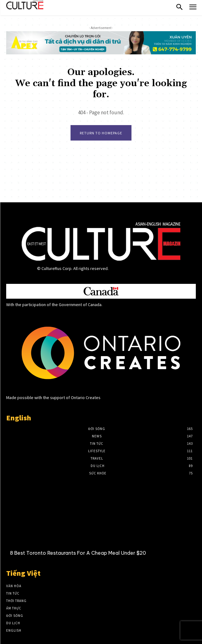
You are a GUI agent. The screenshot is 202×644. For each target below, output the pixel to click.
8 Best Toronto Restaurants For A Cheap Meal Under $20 (78, 553)
